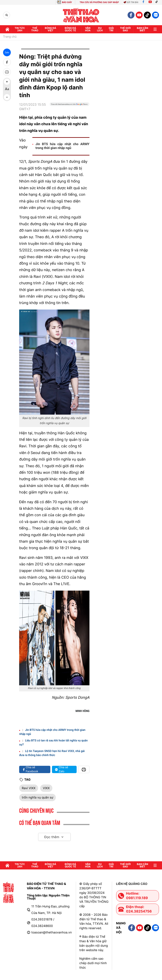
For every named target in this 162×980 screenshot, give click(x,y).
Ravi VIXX (29, 788)
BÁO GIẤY (67, 2)
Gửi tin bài (131, 2)
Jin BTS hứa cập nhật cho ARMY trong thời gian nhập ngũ (62, 146)
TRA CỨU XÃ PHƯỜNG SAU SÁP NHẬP (99, 2)
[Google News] (69, 108)
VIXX (46, 788)
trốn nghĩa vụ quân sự (37, 797)
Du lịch (100, 29)
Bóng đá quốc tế (71, 29)
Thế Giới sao (125, 29)
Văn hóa (88, 29)
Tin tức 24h (20, 29)
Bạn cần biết (143, 29)
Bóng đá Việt (51, 29)
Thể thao (35, 29)
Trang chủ (10, 37)
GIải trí (111, 29)
